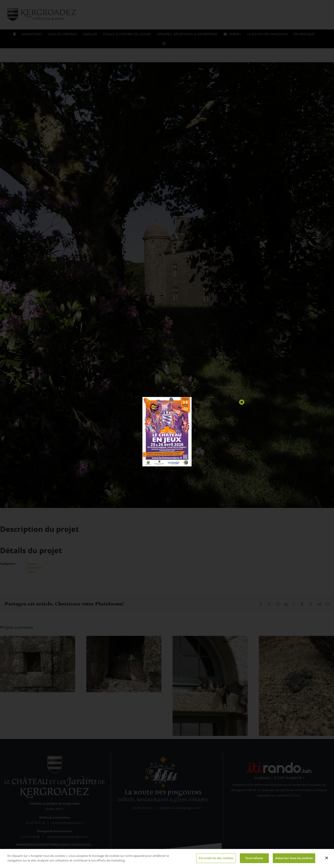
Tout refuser (254, 860)
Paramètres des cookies (216, 860)
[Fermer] (327, 860)
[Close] (242, 402)
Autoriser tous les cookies (294, 860)
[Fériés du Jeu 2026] (167, 398)
